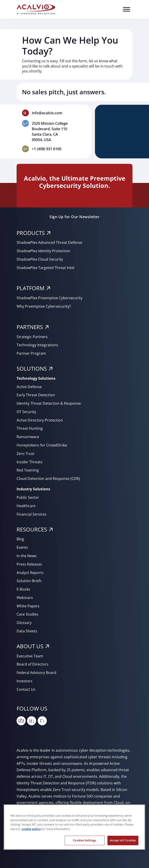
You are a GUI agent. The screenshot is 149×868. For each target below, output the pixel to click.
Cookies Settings (84, 840)
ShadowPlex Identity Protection (43, 251)
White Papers (28, 606)
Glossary (24, 623)
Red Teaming (28, 470)
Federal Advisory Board (36, 673)
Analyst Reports (30, 573)
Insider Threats (30, 462)
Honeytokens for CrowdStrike (42, 445)
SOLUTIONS (32, 368)
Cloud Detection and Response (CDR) (48, 479)
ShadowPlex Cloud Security (40, 259)
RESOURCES (32, 529)
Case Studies (27, 614)
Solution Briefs (29, 581)
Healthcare (26, 506)
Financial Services (32, 514)
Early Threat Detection (36, 395)
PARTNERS (30, 327)
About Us (30, 646)
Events (22, 547)
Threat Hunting (30, 428)
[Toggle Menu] (127, 9)
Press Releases (29, 564)
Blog (20, 539)
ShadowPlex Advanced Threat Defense (49, 242)
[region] (74, 827)
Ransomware (28, 437)
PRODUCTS (31, 233)
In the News (27, 556)
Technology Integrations (37, 345)
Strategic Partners (32, 337)
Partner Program (31, 353)
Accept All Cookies (123, 840)
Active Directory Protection (40, 420)
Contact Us (26, 689)
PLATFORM (31, 288)
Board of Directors (32, 664)
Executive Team (30, 656)
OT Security (26, 412)
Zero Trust (26, 454)
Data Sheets (27, 631)
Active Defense (29, 387)
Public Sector (28, 497)
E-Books (23, 589)
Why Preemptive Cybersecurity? (44, 306)
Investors (25, 681)
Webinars (25, 598)
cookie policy (31, 829)
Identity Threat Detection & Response (49, 403)
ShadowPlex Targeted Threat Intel (45, 268)
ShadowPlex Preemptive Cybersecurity (50, 298)
